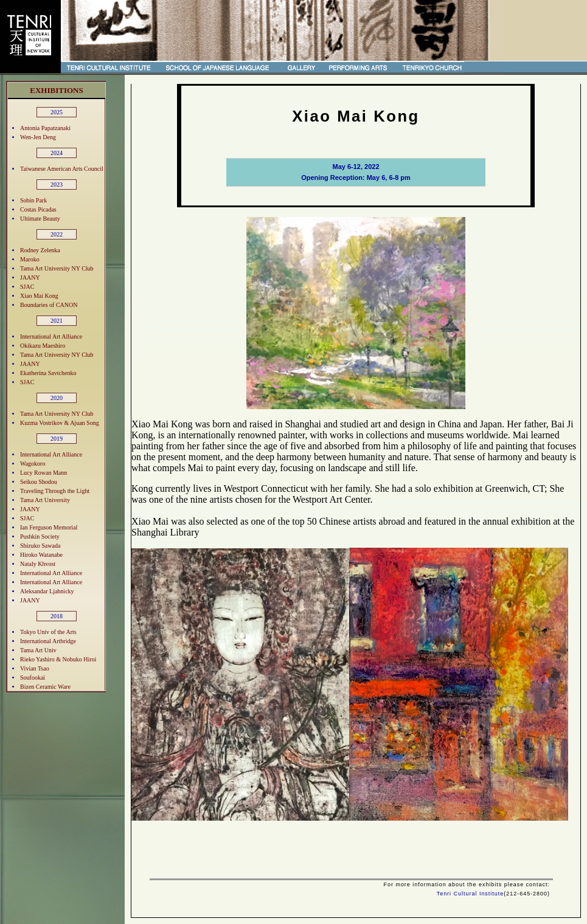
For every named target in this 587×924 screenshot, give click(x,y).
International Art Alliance (51, 336)
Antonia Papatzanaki (45, 128)
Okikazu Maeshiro (43, 346)
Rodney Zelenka (40, 250)
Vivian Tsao (35, 668)
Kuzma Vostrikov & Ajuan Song (60, 423)
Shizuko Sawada (40, 546)
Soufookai (33, 677)
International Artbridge (48, 641)
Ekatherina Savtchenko (48, 373)
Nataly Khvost (38, 564)
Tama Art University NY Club (57, 268)
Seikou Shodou (39, 482)
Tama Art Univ (38, 650)
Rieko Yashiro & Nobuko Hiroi (58, 659)
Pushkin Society (40, 536)
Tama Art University (45, 500)
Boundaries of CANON (49, 305)
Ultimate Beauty (40, 219)
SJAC (27, 287)
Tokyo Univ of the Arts (48, 632)
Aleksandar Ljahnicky (47, 591)
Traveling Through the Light (55, 491)
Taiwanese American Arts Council (62, 169)
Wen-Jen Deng (38, 137)
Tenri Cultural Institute (471, 894)
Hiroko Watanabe (41, 555)
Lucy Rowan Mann (43, 473)
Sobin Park (33, 200)
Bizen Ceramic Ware (45, 687)
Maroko (30, 259)
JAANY (30, 278)
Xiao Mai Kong (39, 296)
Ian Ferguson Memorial (49, 527)
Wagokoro (33, 464)
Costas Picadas (38, 209)
